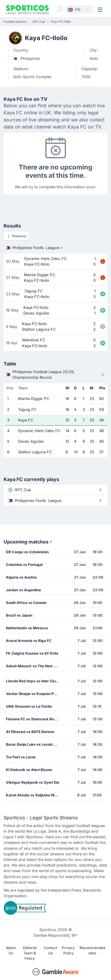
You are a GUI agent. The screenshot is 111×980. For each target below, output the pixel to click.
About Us (11, 950)
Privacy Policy (68, 950)
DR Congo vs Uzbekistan (27, 552)
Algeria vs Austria (21, 577)
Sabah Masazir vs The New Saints (34, 666)
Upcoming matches (28, 542)
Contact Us (50, 950)
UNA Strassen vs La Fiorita (29, 706)
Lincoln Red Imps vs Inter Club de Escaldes (34, 681)
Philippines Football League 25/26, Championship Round (55, 375)
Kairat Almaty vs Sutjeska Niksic (34, 795)
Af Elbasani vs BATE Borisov (30, 732)
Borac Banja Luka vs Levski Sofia (34, 744)
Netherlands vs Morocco (27, 628)
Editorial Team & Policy (30, 953)
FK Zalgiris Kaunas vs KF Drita (32, 653)
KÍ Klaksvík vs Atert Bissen (29, 770)
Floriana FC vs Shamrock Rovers (34, 719)
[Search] (60, 9)
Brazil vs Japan (19, 615)
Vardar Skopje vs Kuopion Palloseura (34, 694)
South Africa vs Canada (26, 603)
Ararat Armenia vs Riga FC (29, 641)
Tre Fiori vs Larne (21, 757)
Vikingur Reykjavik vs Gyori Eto (33, 782)
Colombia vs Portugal (24, 565)
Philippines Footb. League (35, 248)
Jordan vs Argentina (23, 590)
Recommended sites (92, 950)
